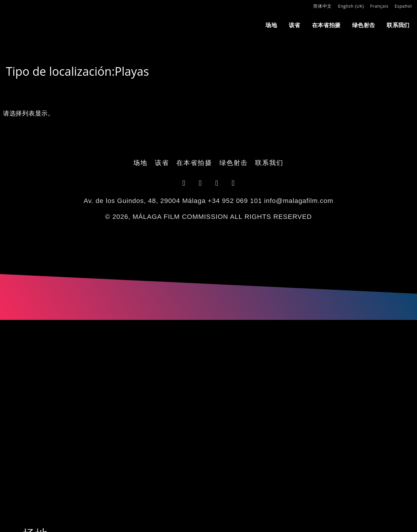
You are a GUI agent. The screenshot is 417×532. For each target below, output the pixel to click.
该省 (294, 25)
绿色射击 (363, 25)
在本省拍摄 (326, 25)
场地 (271, 25)
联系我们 (398, 25)
